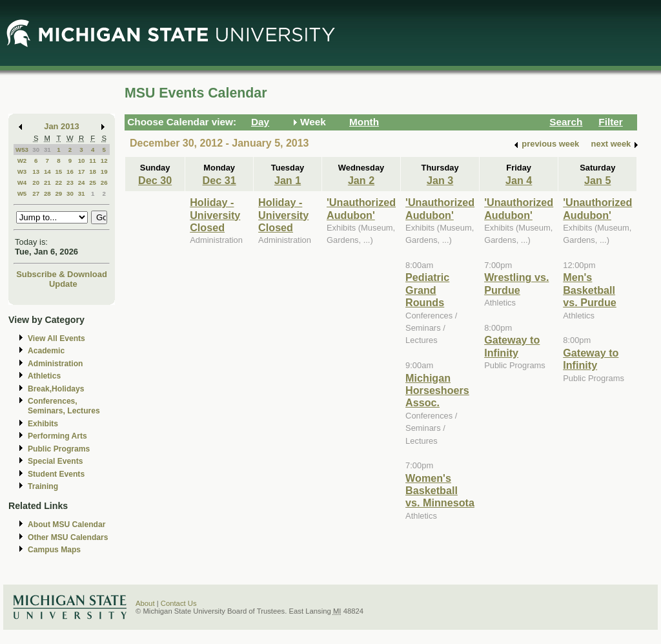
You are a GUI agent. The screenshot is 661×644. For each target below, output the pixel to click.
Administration (55, 364)
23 (70, 182)
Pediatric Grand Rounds (427, 290)
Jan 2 (361, 180)
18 (93, 171)
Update (63, 284)
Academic (46, 351)
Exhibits (43, 424)
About (145, 603)
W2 (22, 161)
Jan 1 (288, 180)
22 (58, 182)
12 (104, 161)
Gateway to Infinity (512, 346)
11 (93, 161)
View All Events (56, 338)
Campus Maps (54, 550)
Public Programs (59, 449)
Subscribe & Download (62, 274)
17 (82, 171)
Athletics (44, 376)
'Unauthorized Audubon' (361, 208)
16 (70, 171)
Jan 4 (519, 180)
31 (47, 150)
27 (36, 193)
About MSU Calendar (66, 525)
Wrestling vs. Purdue (516, 283)
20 (36, 182)
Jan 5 (597, 180)
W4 (22, 182)
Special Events (55, 461)
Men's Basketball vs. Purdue (590, 290)
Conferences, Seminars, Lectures (64, 406)
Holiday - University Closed (215, 215)
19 (104, 171)
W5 (22, 193)
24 (82, 182)
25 (93, 182)
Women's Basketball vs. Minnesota (440, 491)
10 (82, 161)
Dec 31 (219, 180)
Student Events (56, 474)
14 (47, 171)
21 (47, 182)
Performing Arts (57, 436)
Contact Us (179, 603)
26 (104, 182)
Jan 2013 (62, 126)
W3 (22, 171)
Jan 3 (440, 180)
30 (36, 150)
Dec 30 (155, 180)
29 (58, 193)
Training (43, 486)
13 (36, 171)
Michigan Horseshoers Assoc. (437, 390)
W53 (22, 150)
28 (47, 193)
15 (58, 171)
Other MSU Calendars (68, 537)
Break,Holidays (56, 389)
